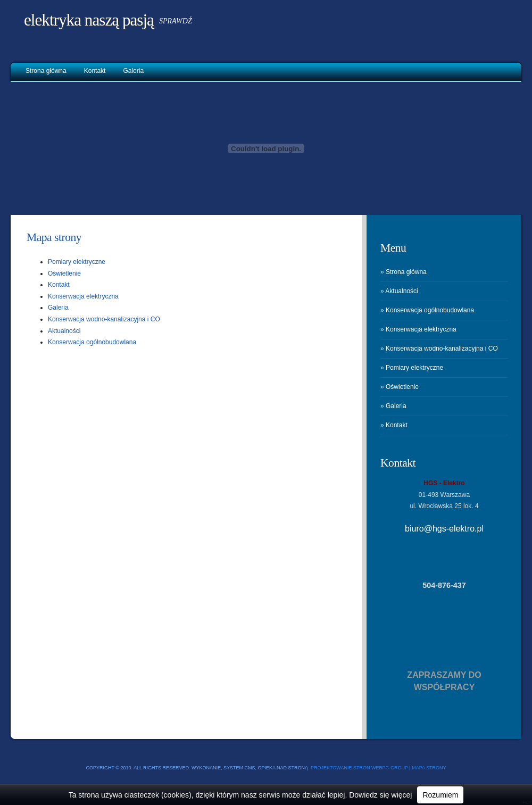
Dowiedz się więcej (380, 795)
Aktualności (64, 331)
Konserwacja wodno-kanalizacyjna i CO (104, 319)
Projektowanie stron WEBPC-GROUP (359, 768)
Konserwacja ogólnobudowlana (92, 342)
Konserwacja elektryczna (83, 296)
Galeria (133, 71)
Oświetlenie (64, 273)
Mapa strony (54, 237)
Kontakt (95, 71)
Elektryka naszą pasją (89, 20)
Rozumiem (440, 795)
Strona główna (46, 71)
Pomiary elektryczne (77, 262)
